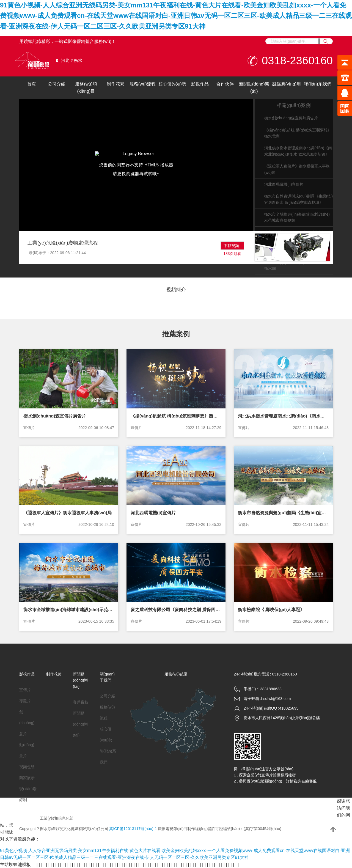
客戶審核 (81, 702)
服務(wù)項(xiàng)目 (86, 88)
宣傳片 (29, 428)
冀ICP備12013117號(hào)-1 (133, 829)
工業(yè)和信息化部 (57, 818)
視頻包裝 (27, 767)
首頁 (32, 84)
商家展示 (27, 778)
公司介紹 (57, 84)
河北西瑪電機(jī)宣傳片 (284, 184)
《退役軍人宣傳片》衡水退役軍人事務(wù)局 (68, 513)
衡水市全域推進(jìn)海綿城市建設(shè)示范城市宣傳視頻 (69, 610)
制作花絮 (116, 84)
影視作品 (200, 84)
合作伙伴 (225, 84)
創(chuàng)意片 (27, 723)
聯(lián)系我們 (318, 84)
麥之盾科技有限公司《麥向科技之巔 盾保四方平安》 (176, 610)
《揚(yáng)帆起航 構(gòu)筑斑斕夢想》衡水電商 (176, 416)
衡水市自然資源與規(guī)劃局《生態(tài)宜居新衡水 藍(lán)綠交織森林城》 (283, 513)
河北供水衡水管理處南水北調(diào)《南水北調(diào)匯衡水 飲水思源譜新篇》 (283, 416)
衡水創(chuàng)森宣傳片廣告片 (291, 118)
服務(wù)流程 (143, 84)
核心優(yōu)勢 (172, 84)
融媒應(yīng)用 (287, 84)
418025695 (289, 708)
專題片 (25, 701)
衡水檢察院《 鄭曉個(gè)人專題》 (271, 610)
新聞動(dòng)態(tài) (254, 88)
